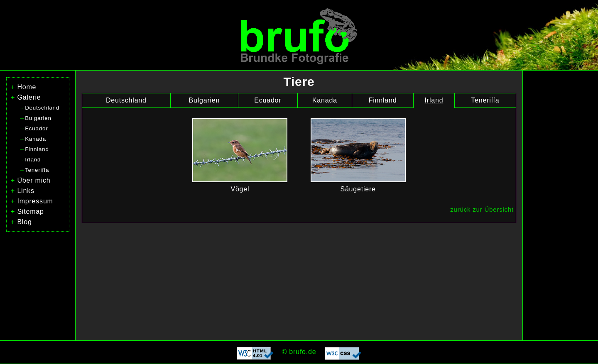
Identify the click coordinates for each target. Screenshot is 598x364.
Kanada (325, 100)
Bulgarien (204, 100)
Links (26, 191)
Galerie (29, 97)
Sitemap (30, 211)
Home (27, 87)
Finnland (383, 100)
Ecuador (268, 100)
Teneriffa (485, 100)
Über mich (34, 180)
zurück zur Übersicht (482, 209)
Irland (434, 100)
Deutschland (126, 100)
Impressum (35, 201)
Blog (24, 222)
